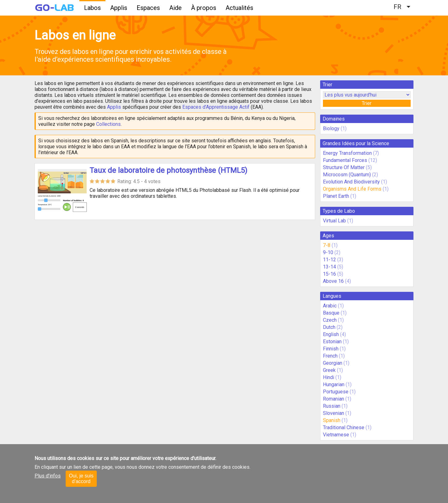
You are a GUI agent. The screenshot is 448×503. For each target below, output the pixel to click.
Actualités (239, 8)
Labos (92, 8)
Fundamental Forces (345, 160)
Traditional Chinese (344, 427)
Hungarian (334, 384)
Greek (329, 370)
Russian (332, 406)
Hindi (329, 377)
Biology (331, 128)
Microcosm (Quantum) (347, 175)
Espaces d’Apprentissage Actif (216, 107)
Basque (331, 313)
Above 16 (333, 281)
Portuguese (336, 392)
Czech (330, 320)
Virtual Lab (334, 221)
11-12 (329, 260)
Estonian (332, 342)
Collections (108, 124)
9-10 (328, 252)
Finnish (331, 349)
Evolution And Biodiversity (351, 182)
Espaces (148, 8)
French (330, 356)
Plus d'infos (48, 476)
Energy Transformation (347, 153)
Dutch (329, 327)
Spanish (332, 420)
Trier (367, 103)
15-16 (329, 274)
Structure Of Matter (344, 167)
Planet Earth (336, 196)
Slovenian (334, 413)
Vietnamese (336, 435)
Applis (119, 8)
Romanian (334, 399)
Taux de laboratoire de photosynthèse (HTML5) (168, 170)
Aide (175, 8)
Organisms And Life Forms (352, 189)
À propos (204, 8)
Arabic (330, 306)
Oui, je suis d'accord (81, 479)
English (331, 334)
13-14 (329, 267)
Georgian (333, 363)
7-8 (327, 245)
